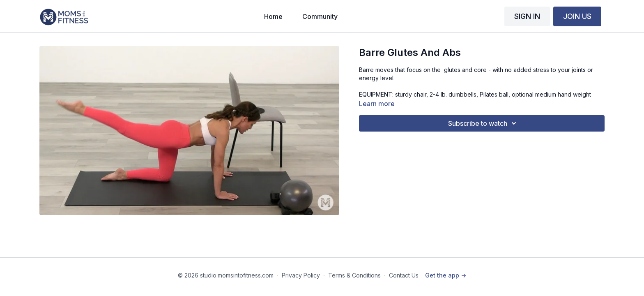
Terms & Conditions (354, 275)
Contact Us (404, 275)
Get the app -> (446, 275)
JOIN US (577, 16)
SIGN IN (527, 16)
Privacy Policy (301, 275)
